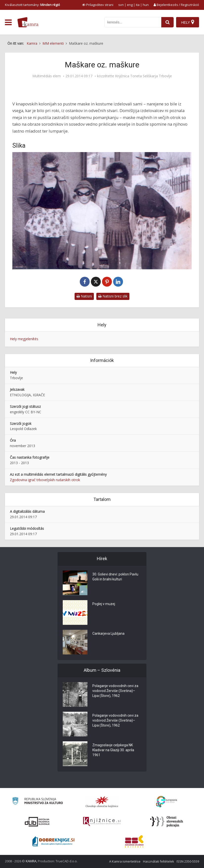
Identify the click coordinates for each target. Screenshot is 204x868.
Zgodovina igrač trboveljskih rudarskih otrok (45, 480)
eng (130, 5)
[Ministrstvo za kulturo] (37, 802)
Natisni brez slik (113, 296)
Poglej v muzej (104, 604)
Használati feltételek (159, 861)
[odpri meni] (8, 22)
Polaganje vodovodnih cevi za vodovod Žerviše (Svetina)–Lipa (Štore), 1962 (115, 691)
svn (121, 5)
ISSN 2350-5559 (188, 861)
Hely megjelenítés (24, 339)
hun (146, 5)
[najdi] (167, 22)
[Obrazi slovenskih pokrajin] (167, 822)
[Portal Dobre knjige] (53, 841)
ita (138, 5)
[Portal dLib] (37, 822)
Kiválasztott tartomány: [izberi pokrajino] (32, 5)
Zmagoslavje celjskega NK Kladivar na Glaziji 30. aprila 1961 (113, 750)
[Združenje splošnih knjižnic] (134, 841)
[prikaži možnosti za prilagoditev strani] (98, 5)
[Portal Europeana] (167, 802)
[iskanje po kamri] (133, 22)
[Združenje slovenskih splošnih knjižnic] (102, 822)
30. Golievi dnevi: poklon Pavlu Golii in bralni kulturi (115, 577)
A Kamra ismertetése (125, 861)
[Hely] (188, 22)
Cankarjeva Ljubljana (108, 633)
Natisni (84, 296)
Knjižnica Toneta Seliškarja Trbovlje (143, 76)
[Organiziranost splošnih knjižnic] (102, 802)
